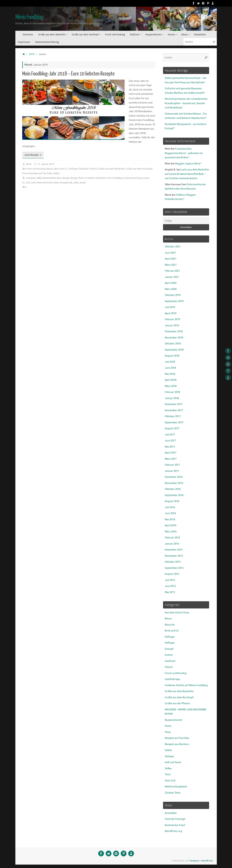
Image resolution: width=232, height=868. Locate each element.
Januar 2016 (172, 544)
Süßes (56, 173)
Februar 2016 (172, 538)
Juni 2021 (170, 253)
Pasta (168, 726)
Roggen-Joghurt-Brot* (188, 164)
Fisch (108, 178)
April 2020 (171, 283)
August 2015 (172, 574)
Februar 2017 (172, 465)
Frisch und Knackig (36, 169)
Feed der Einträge (175, 819)
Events (169, 655)
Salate (168, 750)
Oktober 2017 (173, 416)
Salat (76, 183)
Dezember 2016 (174, 477)
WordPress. (207, 861)
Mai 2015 (170, 592)
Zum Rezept (34, 155)
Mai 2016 (170, 520)
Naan (57, 183)
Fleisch (93, 169)
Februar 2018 (172, 392)
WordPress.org (174, 831)
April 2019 (171, 313)
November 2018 (174, 338)
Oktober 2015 (173, 562)
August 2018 (172, 356)
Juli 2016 (170, 507)
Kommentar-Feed (175, 825)
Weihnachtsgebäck (176, 787)
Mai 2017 (170, 447)
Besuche (170, 625)
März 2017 (171, 459)
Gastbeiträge (172, 679)
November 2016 (174, 483)
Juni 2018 (170, 368)
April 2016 (171, 526)
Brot (59, 178)
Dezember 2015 (174, 550)
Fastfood (84, 169)
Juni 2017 (170, 441)
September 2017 (174, 423)
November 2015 (174, 556)
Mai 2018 (170, 374)
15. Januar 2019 (46, 164)
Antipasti (31, 178)
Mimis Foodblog (29, 17)
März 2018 (171, 386)
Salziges (169, 756)
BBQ (39, 178)
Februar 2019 (172, 319)
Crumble (90, 178)
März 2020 (171, 289)
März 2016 (171, 532)
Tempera (194, 861)
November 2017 (174, 410)
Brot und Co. (61, 169)
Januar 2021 (172, 277)
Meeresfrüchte (45, 183)
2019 (32, 54)
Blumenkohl (49, 178)
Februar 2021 (172, 271)
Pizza (25, 173)
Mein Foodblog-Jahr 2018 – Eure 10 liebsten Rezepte (68, 74)
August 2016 (172, 501)
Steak (83, 183)
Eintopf (169, 649)
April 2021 (171, 259)
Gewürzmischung (133, 178)
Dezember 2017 (174, 404)
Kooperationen (174, 720)
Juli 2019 (170, 307)
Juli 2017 (170, 435)
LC (23, 183)
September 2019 (174, 301)
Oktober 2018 (173, 344)
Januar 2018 (172, 398)
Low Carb (31, 183)
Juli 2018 (170, 362)
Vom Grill (170, 781)
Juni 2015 (170, 586)
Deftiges (73, 169)
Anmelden (171, 813)
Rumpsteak (66, 183)
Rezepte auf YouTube (41, 173)
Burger (66, 178)
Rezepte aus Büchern (177, 744)
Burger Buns (77, 178)
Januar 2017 (172, 471)
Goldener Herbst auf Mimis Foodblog (186, 685)
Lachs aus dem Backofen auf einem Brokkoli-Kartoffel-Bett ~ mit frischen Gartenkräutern (187, 174)
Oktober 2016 (173, 489)
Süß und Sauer (173, 762)
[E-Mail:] (186, 221)
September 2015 (174, 568)
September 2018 (174, 350)
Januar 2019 (172, 326)
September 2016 (174, 495)
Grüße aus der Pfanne (177, 703)
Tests (168, 775)
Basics (50, 169)
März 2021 (171, 265)
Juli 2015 (170, 580)
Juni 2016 (170, 513)
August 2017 (172, 429)
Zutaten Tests (173, 793)
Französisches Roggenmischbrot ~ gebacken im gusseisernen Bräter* (184, 153)
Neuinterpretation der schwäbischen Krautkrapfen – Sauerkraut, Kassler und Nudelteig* (186, 103)
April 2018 (171, 380)
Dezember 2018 (174, 332)
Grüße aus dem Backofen (111, 169)
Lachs (146, 178)
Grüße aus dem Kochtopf (139, 169)
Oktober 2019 (173, 295)
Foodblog (117, 178)
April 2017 (171, 453)
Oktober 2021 (173, 247)
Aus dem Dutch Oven (177, 613)
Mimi (29, 164)
